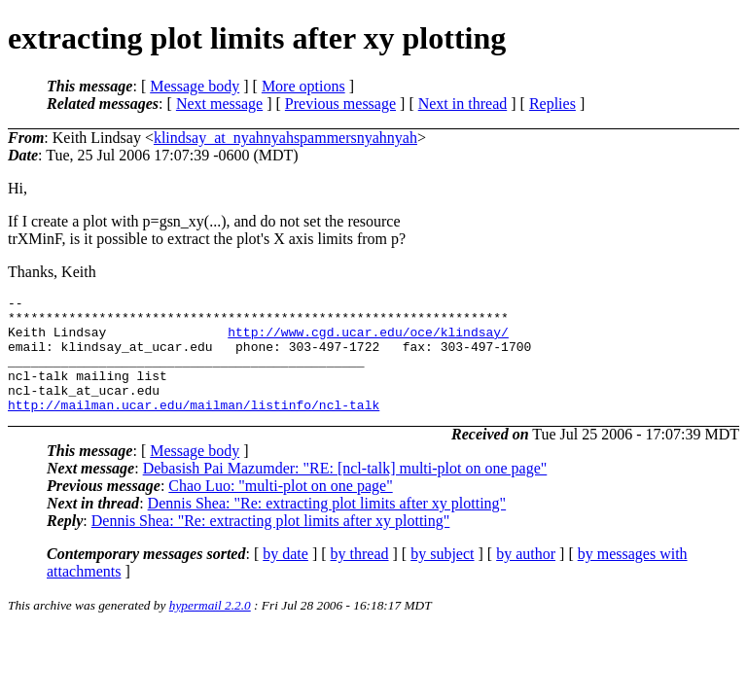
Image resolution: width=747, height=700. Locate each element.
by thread (360, 577)
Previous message (340, 104)
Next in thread (463, 104)
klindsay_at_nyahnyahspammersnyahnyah (285, 138)
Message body (195, 86)
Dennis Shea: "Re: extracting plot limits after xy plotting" (327, 526)
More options (303, 86)
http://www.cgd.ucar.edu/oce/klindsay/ (368, 340)
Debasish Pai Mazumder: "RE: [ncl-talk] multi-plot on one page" (345, 491)
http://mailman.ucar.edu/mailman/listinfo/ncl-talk (194, 428)
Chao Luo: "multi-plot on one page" (280, 509)
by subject (442, 577)
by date (285, 577)
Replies (552, 104)
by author (526, 577)
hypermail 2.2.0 (210, 629)
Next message (219, 104)
